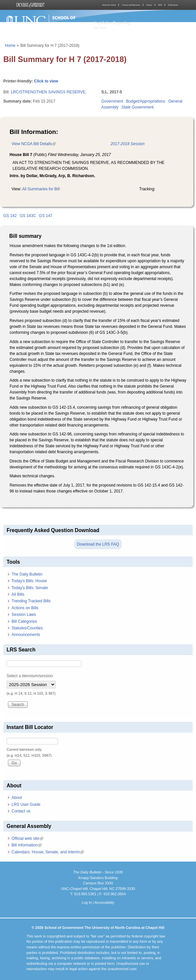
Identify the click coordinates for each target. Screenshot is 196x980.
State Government (137, 107)
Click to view (46, 81)
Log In (87, 902)
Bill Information (27, 845)
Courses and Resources (131, 5)
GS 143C (28, 216)
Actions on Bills (25, 608)
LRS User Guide (26, 805)
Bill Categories (24, 621)
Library (149, 5)
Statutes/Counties (27, 628)
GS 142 (10, 216)
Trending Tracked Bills (31, 601)
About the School (109, 5)
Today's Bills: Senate (30, 588)
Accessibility (104, 902)
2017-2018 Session (128, 144)
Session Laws (24, 615)
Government (112, 101)
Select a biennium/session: (30, 676)
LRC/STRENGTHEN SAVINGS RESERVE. (49, 92)
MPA (160, 5)
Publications (173, 5)
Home (10, 46)
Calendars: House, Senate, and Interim (48, 852)
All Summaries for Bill (41, 189)
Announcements (26, 635)
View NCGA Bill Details (34, 144)
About (17, 798)
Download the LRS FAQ (98, 544)
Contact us (21, 811)
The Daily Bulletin (27, 574)
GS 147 (46, 216)
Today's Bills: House (29, 581)
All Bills (18, 594)
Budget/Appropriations (146, 101)
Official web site (27, 838)
